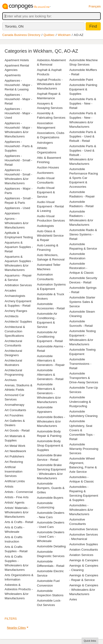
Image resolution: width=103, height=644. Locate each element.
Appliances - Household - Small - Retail (18, 160)
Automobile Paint (81, 80)
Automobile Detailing (51, 546)
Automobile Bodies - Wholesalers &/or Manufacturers (51, 421)
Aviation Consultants (84, 550)
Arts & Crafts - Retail (19, 522)
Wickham (64, 35)
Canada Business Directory (21, 35)
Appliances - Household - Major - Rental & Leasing (18, 85)
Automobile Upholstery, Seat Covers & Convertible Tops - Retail (82, 430)
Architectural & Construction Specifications (15, 331)
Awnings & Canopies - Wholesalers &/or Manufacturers (84, 590)
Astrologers (45, 143)
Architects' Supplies (18, 322)
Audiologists (45, 226)
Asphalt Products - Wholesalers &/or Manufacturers (50, 84)
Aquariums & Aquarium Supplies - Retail (19, 247)
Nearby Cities (16, 628)
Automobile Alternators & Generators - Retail (50, 375)
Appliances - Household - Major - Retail (18, 99)
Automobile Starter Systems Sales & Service (82, 302)
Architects (12, 316)
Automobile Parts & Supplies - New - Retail (83, 103)
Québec (49, 35)
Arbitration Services (18, 285)
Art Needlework (15, 451)
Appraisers (12, 213)
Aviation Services (81, 555)
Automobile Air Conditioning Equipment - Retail (50, 337)
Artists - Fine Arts (17, 497)
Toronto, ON (14, 26)
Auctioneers (45, 173)
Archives (11, 380)
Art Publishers (14, 456)
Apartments (13, 75)
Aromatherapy (14, 405)
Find (93, 26)
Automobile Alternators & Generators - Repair (51, 360)
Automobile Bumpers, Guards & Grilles (51, 488)
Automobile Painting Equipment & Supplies (83, 89)
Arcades (10, 290)
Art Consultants (15, 410)
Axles (73, 599)
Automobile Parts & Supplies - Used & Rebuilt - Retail (83, 136)
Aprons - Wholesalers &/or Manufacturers (17, 223)
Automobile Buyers (50, 498)
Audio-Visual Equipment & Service (46, 192)
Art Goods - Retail (17, 430)
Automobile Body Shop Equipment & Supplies (50, 446)
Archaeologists (15, 296)
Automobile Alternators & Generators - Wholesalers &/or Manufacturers (49, 393)
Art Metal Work (15, 446)
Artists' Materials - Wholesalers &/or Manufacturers (17, 512)
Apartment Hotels (17, 60)
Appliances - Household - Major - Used (18, 113)
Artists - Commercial (19, 492)
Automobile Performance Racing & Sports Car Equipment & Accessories (84, 178)
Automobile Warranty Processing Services (84, 449)
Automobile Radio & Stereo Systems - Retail (83, 234)
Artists (9, 487)
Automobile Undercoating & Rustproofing (80, 402)
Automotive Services (84, 529)
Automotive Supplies (84, 544)
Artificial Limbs (15, 481)
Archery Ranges (16, 311)
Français (95, 6)
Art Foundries (14, 415)
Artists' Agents (15, 503)
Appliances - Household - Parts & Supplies (19, 146)
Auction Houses (48, 167)
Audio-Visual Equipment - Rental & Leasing (50, 206)
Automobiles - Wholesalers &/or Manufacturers (81, 510)
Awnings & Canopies (84, 560)
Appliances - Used (17, 208)
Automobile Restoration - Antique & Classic (82, 268)
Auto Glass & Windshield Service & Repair (50, 236)
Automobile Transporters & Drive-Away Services (84, 378)
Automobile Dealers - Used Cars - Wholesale (51, 537)
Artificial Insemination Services (14, 471)
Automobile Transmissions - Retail (80, 364)
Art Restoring (14, 462)
